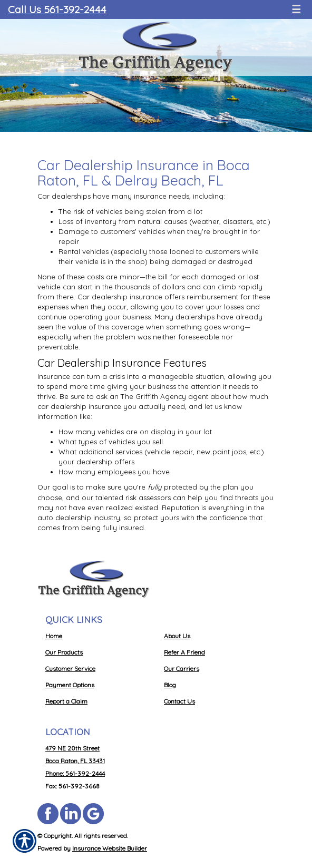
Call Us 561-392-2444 (57, 9)
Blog (170, 685)
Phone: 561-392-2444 (75, 773)
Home (54, 636)
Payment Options (70, 685)
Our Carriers (182, 669)
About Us (177, 636)
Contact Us (179, 701)
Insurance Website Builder (110, 848)
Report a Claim (66, 701)
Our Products (64, 652)
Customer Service (70, 669)
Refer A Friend (184, 652)
